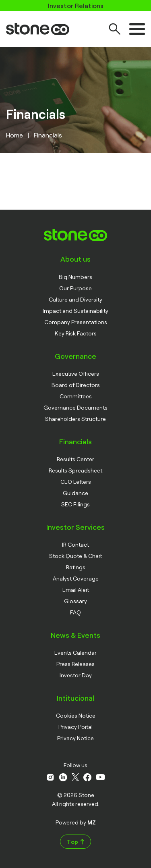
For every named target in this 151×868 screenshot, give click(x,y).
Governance (75, 356)
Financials (75, 441)
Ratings (76, 567)
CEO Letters (76, 482)
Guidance (75, 493)
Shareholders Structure (75, 419)
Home (14, 135)
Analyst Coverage (76, 578)
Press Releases (75, 664)
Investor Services (75, 527)
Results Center (75, 459)
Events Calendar (75, 653)
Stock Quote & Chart (75, 556)
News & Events (75, 635)
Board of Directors (76, 385)
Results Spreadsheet (75, 470)
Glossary (75, 601)
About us (75, 259)
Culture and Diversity (75, 299)
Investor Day (76, 675)
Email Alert (76, 590)
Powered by (76, 822)
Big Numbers (75, 277)
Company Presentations (76, 322)
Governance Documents (75, 407)
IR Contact (75, 544)
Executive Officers (76, 374)
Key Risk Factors (76, 333)
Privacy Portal (75, 727)
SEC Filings (75, 504)
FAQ (75, 612)
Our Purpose (75, 288)
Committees (76, 396)
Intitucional (75, 698)
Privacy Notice (75, 738)
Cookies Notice (76, 715)
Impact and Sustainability (75, 311)
